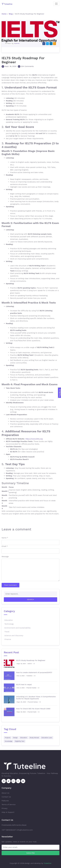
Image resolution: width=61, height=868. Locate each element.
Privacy (5, 808)
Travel (7, 632)
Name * (5, 538)
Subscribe (31, 853)
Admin (17, 43)
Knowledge (9, 741)
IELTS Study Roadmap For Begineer (31, 660)
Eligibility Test (20, 741)
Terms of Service (9, 804)
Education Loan (47, 738)
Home (4, 14)
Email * (5, 546)
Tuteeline (29, 676)
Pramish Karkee (31, 688)
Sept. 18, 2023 (21, 712)
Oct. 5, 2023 (20, 676)
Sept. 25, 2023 (21, 702)
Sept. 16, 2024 (10, 66)
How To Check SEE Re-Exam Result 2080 (33, 709)
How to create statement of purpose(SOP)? (34, 672)
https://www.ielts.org (34, 439)
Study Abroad (34, 738)
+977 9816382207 (9, 830)
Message (5, 557)
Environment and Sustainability (18, 628)
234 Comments (27, 66)
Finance (8, 639)
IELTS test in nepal (24, 685)
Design (15, 738)
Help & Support (8, 812)
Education (9, 620)
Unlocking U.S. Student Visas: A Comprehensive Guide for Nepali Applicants (36, 698)
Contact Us (6, 797)
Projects (8, 738)
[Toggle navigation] (56, 4)
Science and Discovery (14, 635)
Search (30, 599)
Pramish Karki (32, 712)
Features (5, 801)
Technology (9, 624)
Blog (11, 14)
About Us (5, 793)
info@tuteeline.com (25, 830)
